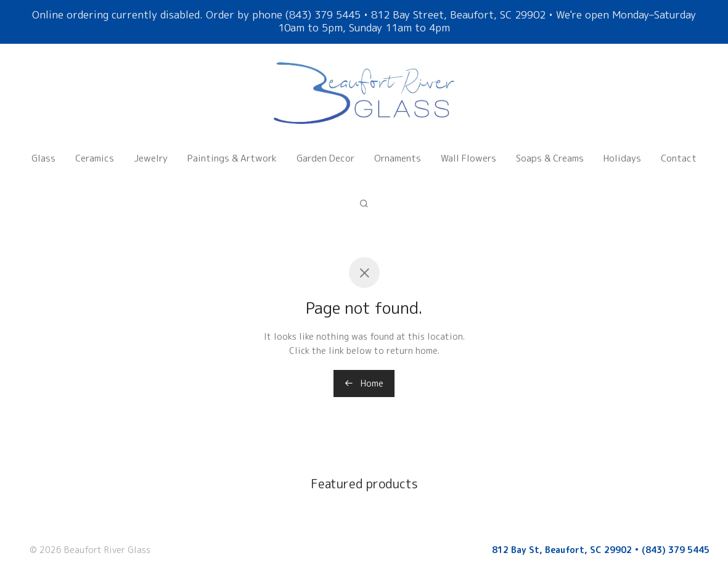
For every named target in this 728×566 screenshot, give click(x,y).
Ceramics (95, 151)
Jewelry (151, 151)
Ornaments (398, 151)
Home (364, 383)
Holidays (622, 151)
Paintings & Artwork (232, 151)
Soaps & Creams (550, 151)
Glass (43, 151)
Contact (679, 151)
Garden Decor (325, 151)
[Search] (364, 182)
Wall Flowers (468, 151)
